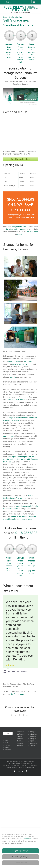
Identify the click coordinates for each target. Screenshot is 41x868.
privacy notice (27, 839)
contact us (21, 234)
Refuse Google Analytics (20, 857)
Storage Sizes (9, 45)
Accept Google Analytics (21, 851)
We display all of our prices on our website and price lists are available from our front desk (20, 459)
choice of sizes (14, 361)
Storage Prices (21, 47)
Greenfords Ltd (17, 765)
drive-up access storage (21, 364)
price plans (28, 361)
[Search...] (8, 733)
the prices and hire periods (16, 229)
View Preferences (20, 863)
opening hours (9, 436)
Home (5, 17)
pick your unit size (19, 227)
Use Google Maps (17, 694)
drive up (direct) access (16, 400)
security (13, 377)
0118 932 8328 (20, 10)
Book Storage (32, 46)
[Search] (5, 733)
